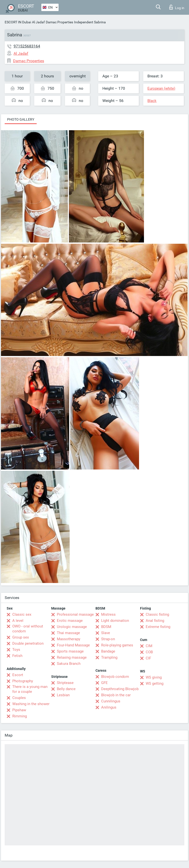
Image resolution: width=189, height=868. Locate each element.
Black (152, 101)
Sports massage (70, 651)
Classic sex (22, 614)
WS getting (155, 683)
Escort (18, 675)
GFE (104, 683)
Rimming (20, 716)
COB (149, 652)
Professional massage (75, 614)
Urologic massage (72, 627)
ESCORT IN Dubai (18, 22)
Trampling (109, 657)
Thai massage (68, 633)
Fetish (17, 656)
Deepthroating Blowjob (120, 689)
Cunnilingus (111, 701)
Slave (106, 633)
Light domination (115, 621)
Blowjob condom (115, 677)
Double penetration (28, 643)
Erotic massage (70, 621)
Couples (19, 698)
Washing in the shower (31, 704)
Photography (23, 681)
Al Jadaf (38, 22)
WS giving (154, 677)
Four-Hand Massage (73, 645)
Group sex (21, 637)
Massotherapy (69, 639)
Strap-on (108, 639)
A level (18, 621)
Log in (177, 7)
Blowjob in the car (116, 695)
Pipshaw (19, 710)
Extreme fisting (158, 627)
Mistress (108, 614)
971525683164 (27, 46)
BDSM (106, 627)
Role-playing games (117, 645)
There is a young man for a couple (30, 689)
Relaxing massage (72, 657)
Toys (16, 650)
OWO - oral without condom (28, 629)
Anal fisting (155, 621)
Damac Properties (59, 22)
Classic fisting (157, 614)
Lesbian (63, 695)
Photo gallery (21, 119)
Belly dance (66, 689)
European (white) (161, 88)
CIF (148, 658)
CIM (149, 646)
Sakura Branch (69, 664)
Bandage (108, 651)
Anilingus (109, 707)
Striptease (65, 683)
